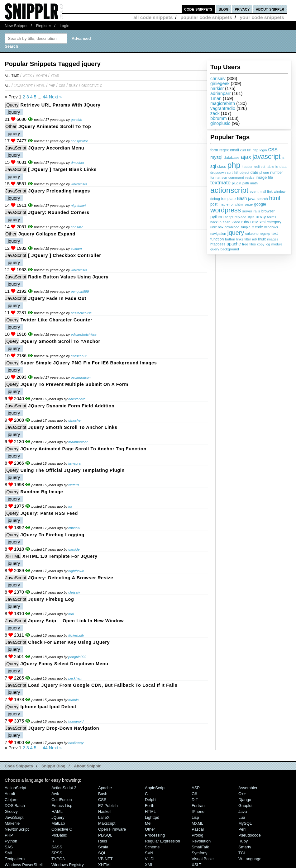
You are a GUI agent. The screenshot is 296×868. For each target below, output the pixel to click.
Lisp (195, 817)
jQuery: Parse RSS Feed (49, 513)
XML (149, 865)
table (270, 167)
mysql (216, 157)
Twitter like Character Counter (56, 320)
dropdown (218, 173)
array (261, 217)
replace (240, 217)
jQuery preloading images (59, 191)
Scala (103, 847)
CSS (62, 85)
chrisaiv (218, 78)
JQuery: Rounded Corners (59, 212)
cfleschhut (79, 356)
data (283, 166)
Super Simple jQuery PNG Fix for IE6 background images (88, 363)
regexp (265, 234)
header (247, 167)
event (254, 192)
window (280, 192)
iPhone (198, 811)
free (245, 244)
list (236, 173)
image (261, 177)
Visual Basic (203, 859)
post (214, 204)
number (276, 173)
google (260, 204)
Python (11, 841)
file (270, 178)
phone (264, 173)
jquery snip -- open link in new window (76, 621)
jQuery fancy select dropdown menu (64, 664)
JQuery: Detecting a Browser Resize (71, 578)
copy (261, 244)
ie (277, 167)
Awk (55, 794)
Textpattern (15, 859)
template (228, 199)
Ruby (73, 85)
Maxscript (107, 823)
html (275, 198)
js (283, 158)
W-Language (250, 859)
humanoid (76, 721)
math (254, 183)
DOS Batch (15, 806)
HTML (41, 85)
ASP (196, 788)
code (259, 227)
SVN (149, 853)
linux (262, 239)
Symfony (199, 853)
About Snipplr (87, 766)
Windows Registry (68, 865)
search (262, 199)
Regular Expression (162, 841)
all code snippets (153, 17)
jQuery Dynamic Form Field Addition (71, 406)
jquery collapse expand (47, 234)
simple (246, 227)
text (275, 234)
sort (230, 173)
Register (44, 26)
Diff (195, 800)
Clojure (11, 800)
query (215, 249)
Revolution (201, 841)
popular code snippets (206, 17)
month (41, 75)
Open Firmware (112, 829)
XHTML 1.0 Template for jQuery (60, 556)
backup (216, 222)
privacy (242, 9)
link (270, 191)
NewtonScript (17, 829)
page (249, 204)
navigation (218, 234)
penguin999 (80, 292)
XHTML (13, 556)
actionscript (229, 190)
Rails (103, 841)
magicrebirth (223, 103)
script (229, 217)
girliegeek (220, 83)
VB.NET (105, 859)
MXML (197, 823)
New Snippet (16, 26)
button (230, 239)
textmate (220, 183)
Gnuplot (245, 806)
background (229, 249)
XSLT (196, 865)
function (217, 239)
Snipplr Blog (53, 766)
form (214, 150)
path (246, 183)
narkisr (217, 88)
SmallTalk (200, 847)
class (222, 167)
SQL (102, 853)
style (251, 217)
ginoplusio (220, 123)
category (274, 222)
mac (222, 204)
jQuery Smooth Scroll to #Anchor (60, 341)
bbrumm (219, 118)
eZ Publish (108, 806)
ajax (246, 157)
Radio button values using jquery (68, 277)
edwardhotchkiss (84, 334)
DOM (254, 222)
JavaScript (23, 85)
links (240, 239)
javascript (266, 157)
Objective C (92, 85)
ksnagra (74, 463)
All (7, 85)
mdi (71, 614)
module (277, 244)
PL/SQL (105, 835)
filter (248, 239)
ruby (245, 222)
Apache (105, 788)
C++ (242, 794)
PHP (52, 85)
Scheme (152, 847)
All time (12, 75)
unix (214, 227)
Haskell (105, 811)
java (252, 199)
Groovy (11, 811)
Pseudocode (250, 835)
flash (227, 222)
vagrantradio (223, 108)
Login (64, 26)
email (234, 150)
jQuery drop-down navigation (64, 728)
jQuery (12, 105)
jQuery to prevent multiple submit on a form (74, 384)
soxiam (76, 249)
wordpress (226, 210)
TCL (242, 853)
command (236, 178)
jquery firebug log (51, 599)
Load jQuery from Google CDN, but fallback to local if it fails (103, 685)
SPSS (57, 853)
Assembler (248, 788)
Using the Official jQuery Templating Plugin (72, 470)
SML (9, 853)
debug (215, 199)
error (230, 204)
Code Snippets (19, 766)
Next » (55, 97)
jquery (236, 233)
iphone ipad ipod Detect (48, 707)
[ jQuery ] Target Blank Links (62, 169)
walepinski (79, 184)
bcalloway (76, 743)
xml (263, 222)
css (273, 149)
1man (216, 98)
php (234, 165)
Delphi (151, 800)
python (217, 217)
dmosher (77, 163)
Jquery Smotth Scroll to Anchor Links (73, 427)
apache (234, 244)
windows (271, 227)
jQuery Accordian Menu (56, 148)
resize (250, 178)
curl (243, 150)
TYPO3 (58, 859)
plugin (236, 183)
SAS (9, 847)
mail (263, 192)
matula (73, 700)
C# (194, 794)
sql (213, 166)
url (249, 150)
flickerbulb (76, 635)
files (253, 244)
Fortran (198, 806)
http (255, 150)
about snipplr (270, 9)
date (254, 173)
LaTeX (104, 817)
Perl (242, 829)
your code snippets (262, 17)
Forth (150, 806)
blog (224, 9)
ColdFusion (62, 800)
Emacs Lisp (62, 806)
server (247, 211)
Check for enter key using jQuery (69, 642)
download (232, 227)
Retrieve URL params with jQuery (60, 105)
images (273, 239)
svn (224, 178)
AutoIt (10, 794)
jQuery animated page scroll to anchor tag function (83, 449)
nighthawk (79, 206)
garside (76, 120)
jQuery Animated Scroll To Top (55, 126)
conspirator (79, 141)
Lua (242, 817)
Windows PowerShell (24, 865)
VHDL (150, 859)
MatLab (58, 823)
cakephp (252, 234)
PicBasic (59, 835)
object (244, 173)
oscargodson (81, 377)
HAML (57, 811)
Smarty (245, 847)
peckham (75, 678)
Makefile (12, 823)
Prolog (197, 835)
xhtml (239, 204)
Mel (148, 823)
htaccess (218, 244)
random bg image (42, 492)
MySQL (245, 823)
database (232, 158)
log (268, 244)
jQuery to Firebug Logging (52, 535)
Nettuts (74, 485)
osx (221, 227)
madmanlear (78, 442)
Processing (155, 835)
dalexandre (77, 399)
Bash (242, 198)
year (55, 75)
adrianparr (221, 93)
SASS (57, 847)
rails (257, 211)
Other (11, 126)
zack (215, 113)
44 (45, 97)
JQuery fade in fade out (57, 298)
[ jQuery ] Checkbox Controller (64, 255)
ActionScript (15, 788)
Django (245, 800)
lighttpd (152, 817)
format (215, 178)
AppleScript (155, 788)
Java (243, 811)
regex (224, 150)
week (27, 75)
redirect (259, 167)
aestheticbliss (81, 313)
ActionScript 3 (64, 788)
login (263, 150)
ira (70, 506)
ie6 (254, 239)
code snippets (198, 9)
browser (268, 211)
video (236, 222)
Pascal (198, 829)
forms (272, 217)
